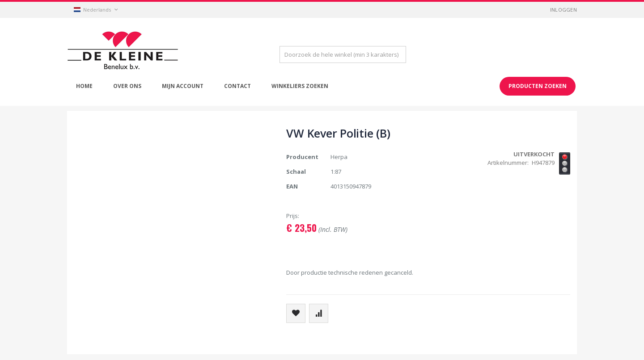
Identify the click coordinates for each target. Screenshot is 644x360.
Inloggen (563, 10)
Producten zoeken (538, 86)
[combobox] (343, 54)
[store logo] (123, 51)
